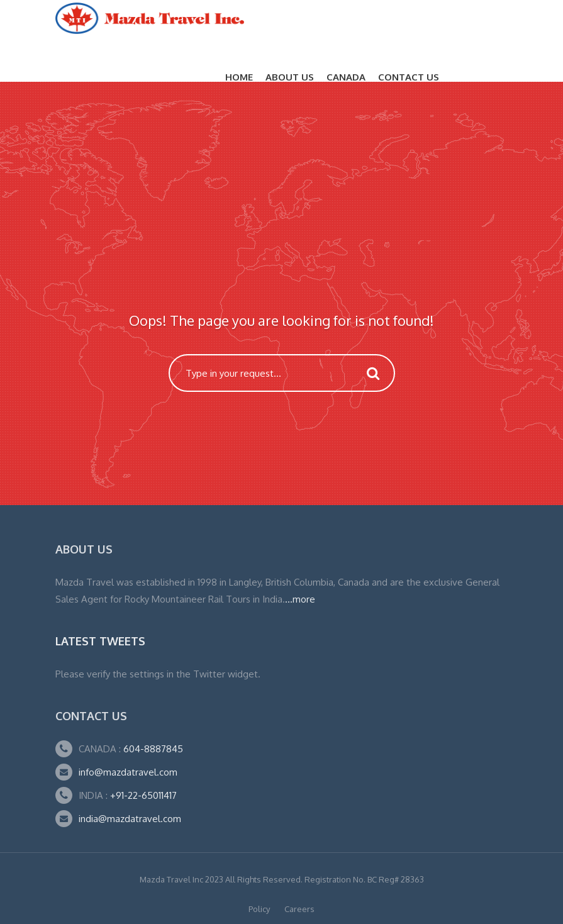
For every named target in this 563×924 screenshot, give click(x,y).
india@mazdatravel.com (130, 819)
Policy (259, 909)
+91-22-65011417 (143, 795)
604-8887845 (152, 749)
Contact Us (409, 77)
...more (300, 599)
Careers (299, 909)
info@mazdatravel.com (128, 772)
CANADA (346, 77)
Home (239, 77)
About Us (290, 77)
